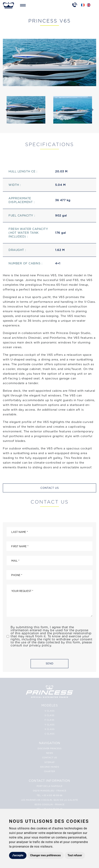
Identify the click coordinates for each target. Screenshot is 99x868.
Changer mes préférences (46, 855)
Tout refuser (75, 855)
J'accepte (18, 855)
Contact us (50, 488)
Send (50, 664)
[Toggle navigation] (23, 5)
